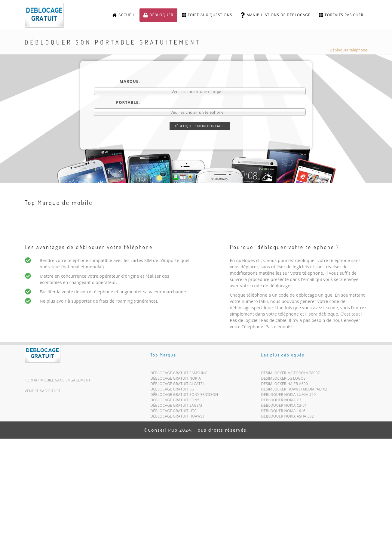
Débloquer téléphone (349, 50)
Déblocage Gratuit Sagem (176, 407)
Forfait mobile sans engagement (58, 380)
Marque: (130, 81)
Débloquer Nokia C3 (281, 401)
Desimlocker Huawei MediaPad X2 (294, 390)
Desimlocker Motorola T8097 (291, 374)
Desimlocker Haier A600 (285, 385)
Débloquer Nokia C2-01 (284, 407)
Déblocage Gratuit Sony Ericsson (184, 396)
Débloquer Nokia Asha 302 (288, 417)
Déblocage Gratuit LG (172, 390)
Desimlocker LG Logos (283, 379)
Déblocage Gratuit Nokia (176, 379)
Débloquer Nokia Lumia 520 (289, 396)
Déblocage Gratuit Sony (175, 401)
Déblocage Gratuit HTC (173, 412)
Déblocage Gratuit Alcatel (178, 385)
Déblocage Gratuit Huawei (177, 417)
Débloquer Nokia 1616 (283, 412)
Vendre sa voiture (43, 391)
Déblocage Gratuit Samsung (179, 374)
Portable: (128, 102)
